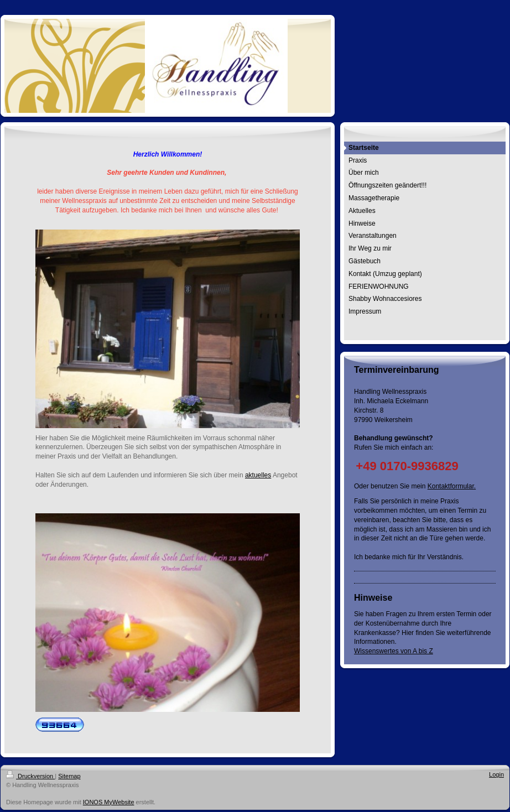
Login (496, 774)
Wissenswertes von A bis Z (394, 651)
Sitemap (69, 776)
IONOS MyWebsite (109, 802)
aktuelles (258, 475)
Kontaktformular (451, 486)
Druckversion (30, 776)
